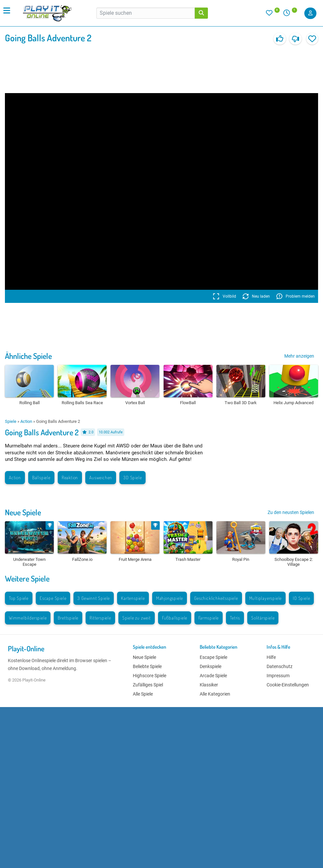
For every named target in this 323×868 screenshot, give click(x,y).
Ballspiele (41, 477)
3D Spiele (132, 477)
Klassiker (209, 685)
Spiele (11, 421)
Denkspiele (211, 666)
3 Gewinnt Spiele (94, 598)
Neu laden (256, 296)
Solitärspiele (263, 618)
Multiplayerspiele (266, 598)
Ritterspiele (100, 618)
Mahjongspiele (170, 598)
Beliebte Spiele (147, 666)
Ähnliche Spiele (28, 356)
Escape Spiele (53, 598)
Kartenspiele (133, 598)
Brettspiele (68, 618)
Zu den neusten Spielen (291, 512)
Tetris (235, 618)
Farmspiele (209, 618)
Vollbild (224, 296)
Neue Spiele (23, 512)
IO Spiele (301, 598)
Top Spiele (19, 598)
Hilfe (271, 657)
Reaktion (70, 477)
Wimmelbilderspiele (28, 618)
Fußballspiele (175, 618)
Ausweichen (101, 477)
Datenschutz (280, 666)
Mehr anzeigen (299, 356)
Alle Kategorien (215, 694)
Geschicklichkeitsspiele (216, 598)
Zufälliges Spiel (148, 685)
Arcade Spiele (213, 676)
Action (26, 421)
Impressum (278, 676)
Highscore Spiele (150, 676)
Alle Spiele (143, 694)
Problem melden (296, 296)
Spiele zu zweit (137, 618)
